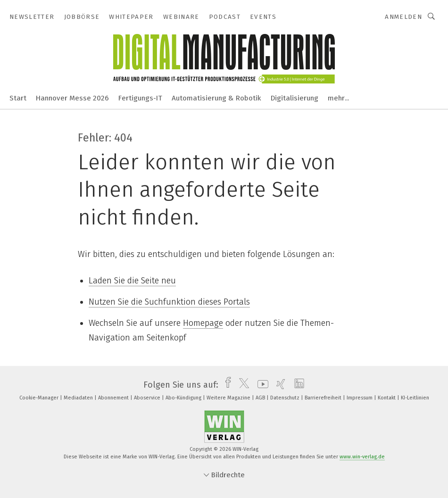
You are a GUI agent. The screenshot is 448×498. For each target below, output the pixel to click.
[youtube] (261, 385)
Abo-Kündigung (184, 398)
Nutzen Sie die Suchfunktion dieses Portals (169, 302)
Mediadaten (79, 398)
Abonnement (114, 398)
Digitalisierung (295, 98)
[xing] (278, 385)
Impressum (360, 398)
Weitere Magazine (229, 398)
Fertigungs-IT (140, 98)
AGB (261, 398)
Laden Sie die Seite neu (132, 281)
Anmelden (403, 17)
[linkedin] (297, 385)
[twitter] (242, 385)
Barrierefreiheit (324, 398)
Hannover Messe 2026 (72, 98)
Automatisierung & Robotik (216, 98)
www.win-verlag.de (362, 457)
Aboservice (148, 398)
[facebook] (226, 385)
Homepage (203, 323)
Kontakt (387, 398)
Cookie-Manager (40, 398)
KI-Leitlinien (415, 398)
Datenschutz (286, 398)
